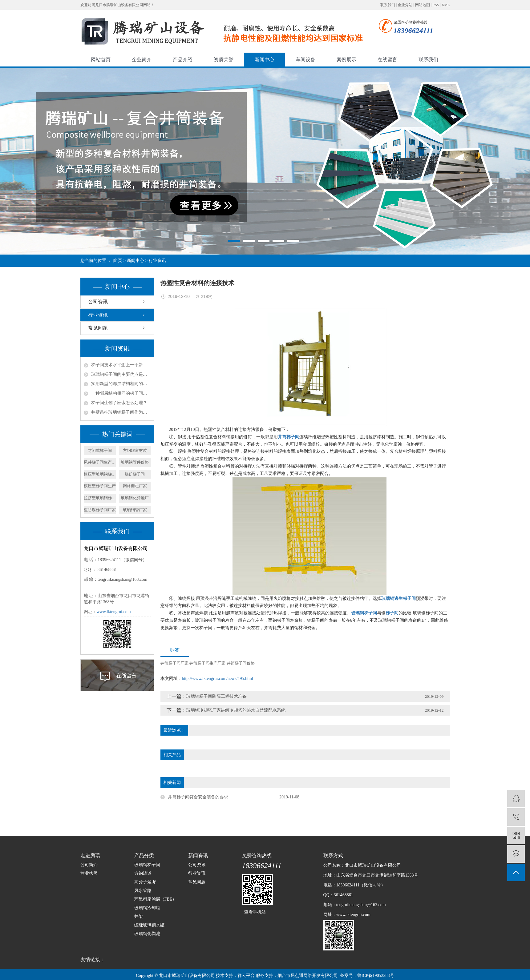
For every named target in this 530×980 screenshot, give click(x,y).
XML (446, 5)
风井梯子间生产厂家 (100, 462)
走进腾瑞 (90, 855)
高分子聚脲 (145, 882)
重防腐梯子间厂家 (100, 510)
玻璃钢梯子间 (147, 865)
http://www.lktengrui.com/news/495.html (218, 679)
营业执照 (89, 873)
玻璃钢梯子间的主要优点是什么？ (121, 374)
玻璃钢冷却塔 (147, 908)
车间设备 (305, 60)
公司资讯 (98, 302)
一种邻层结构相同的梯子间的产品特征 (121, 393)
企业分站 (405, 5)
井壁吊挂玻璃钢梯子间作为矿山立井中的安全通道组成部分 (121, 412)
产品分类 (144, 855)
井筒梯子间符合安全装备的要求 (198, 797)
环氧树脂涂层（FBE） (156, 899)
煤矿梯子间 (135, 474)
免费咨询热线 (257, 855)
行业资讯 (157, 261)
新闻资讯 (198, 855)
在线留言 (387, 60)
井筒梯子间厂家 (174, 663)
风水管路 (143, 891)
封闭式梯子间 (100, 450)
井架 (139, 916)
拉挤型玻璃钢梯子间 (100, 498)
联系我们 (388, 5)
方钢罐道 (143, 873)
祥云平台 (246, 976)
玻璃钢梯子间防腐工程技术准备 (216, 696)
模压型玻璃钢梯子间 (100, 474)
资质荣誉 (224, 60)
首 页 (118, 261)
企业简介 (142, 60)
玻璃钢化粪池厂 (135, 498)
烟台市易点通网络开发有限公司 (308, 976)
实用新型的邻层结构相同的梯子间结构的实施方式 (121, 384)
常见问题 (98, 328)
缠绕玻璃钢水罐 (149, 925)
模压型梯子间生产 (100, 486)
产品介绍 (183, 60)
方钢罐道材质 (135, 450)
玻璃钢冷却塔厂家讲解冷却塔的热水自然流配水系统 (236, 710)
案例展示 (346, 60)
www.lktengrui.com (114, 612)
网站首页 (101, 60)
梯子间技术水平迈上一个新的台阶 (121, 365)
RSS (436, 5)
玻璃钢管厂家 (135, 510)
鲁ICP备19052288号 (376, 976)
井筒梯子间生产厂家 (207, 663)
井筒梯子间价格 (241, 663)
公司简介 (89, 865)
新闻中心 (265, 60)
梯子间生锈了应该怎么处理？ (119, 403)
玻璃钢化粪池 (147, 934)
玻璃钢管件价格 (135, 462)
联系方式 (333, 855)
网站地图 (423, 5)
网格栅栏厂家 (135, 486)
